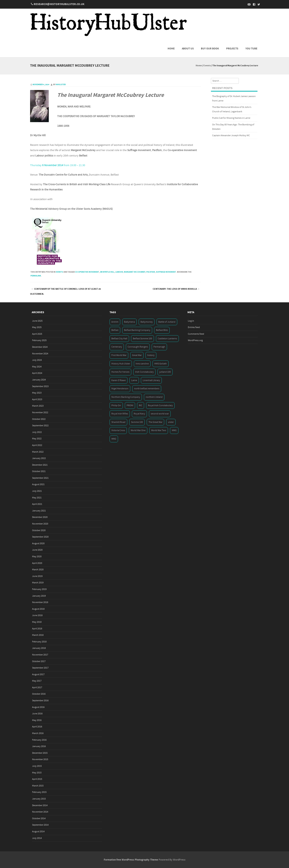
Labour (119, 272)
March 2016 (38, 733)
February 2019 (39, 589)
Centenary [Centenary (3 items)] (117, 347)
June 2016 (37, 714)
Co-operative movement (87, 272)
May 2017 (37, 681)
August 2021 (38, 484)
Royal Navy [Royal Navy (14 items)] (139, 414)
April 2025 (37, 334)
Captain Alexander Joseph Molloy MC (231, 135)
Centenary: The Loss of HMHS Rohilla (176, 289)
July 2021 (37, 491)
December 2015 (40, 753)
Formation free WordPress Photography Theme (131, 860)
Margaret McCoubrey (135, 272)
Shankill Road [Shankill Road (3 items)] (118, 422)
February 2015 (39, 792)
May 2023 (37, 393)
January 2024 (39, 380)
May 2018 (37, 622)
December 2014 (40, 805)
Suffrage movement (166, 272)
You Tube (251, 49)
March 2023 (38, 406)
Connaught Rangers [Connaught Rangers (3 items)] (138, 347)
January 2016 (39, 746)
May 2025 (37, 327)
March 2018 (38, 635)
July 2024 (37, 360)
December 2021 (40, 465)
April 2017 (37, 688)
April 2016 (37, 727)
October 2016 (39, 694)
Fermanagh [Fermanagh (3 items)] (159, 347)
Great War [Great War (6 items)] (137, 355)
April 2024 (37, 373)
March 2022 (38, 452)
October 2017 (39, 661)
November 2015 (40, 759)
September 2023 (40, 386)
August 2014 (38, 832)
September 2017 (40, 668)
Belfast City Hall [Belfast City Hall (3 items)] (119, 339)
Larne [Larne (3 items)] (134, 380)
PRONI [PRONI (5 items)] (130, 405)
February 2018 (39, 642)
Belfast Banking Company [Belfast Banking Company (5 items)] (137, 330)
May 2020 (37, 557)
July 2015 (37, 766)
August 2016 (38, 707)
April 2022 (37, 445)
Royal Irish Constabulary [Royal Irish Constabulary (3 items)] (160, 405)
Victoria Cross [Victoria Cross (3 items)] (118, 430)
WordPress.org (195, 340)
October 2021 (39, 471)
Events (207, 66)
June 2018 (37, 615)
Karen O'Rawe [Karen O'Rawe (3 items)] (119, 380)
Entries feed (194, 327)
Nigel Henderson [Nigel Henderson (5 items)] (120, 389)
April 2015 (37, 779)
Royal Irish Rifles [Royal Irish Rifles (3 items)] (120, 414)
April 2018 (37, 629)
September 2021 (40, 478)
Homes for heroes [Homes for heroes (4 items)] (120, 372)
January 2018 (39, 648)
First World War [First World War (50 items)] (119, 355)
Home (171, 49)
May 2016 (37, 720)
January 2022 (39, 458)
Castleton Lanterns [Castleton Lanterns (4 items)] (167, 339)
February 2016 (39, 740)
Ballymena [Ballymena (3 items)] (129, 322)
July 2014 (37, 838)
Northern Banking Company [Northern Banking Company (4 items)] (126, 397)
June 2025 (37, 321)
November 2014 (40, 812)
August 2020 (38, 543)
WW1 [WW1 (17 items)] (174, 430)
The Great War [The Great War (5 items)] (155, 422)
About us (188, 49)
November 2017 (40, 655)
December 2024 (40, 347)
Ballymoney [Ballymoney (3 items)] (147, 322)
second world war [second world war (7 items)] (160, 414)
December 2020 (40, 517)
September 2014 (40, 825)
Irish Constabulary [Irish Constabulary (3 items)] (144, 372)
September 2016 (40, 701)
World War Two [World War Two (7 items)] (159, 430)
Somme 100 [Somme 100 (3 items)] (137, 422)
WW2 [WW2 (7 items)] (114, 439)
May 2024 (37, 367)
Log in (191, 321)
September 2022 (40, 426)
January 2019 (39, 596)
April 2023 (37, 399)
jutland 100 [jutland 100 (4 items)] (165, 372)
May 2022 (37, 439)
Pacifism (151, 272)
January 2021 (39, 511)
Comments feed (196, 334)
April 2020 (37, 563)
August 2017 (38, 674)
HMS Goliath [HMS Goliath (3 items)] (161, 364)
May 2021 (37, 498)
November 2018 (40, 602)
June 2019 (37, 576)
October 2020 (39, 530)
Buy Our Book (210, 49)
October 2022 (39, 419)
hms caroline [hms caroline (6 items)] (142, 364)
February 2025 (39, 340)
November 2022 (40, 413)
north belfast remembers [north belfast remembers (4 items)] (147, 389)
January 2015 (39, 799)
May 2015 (37, 773)
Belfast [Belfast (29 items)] (115, 330)
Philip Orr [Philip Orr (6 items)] (116, 405)
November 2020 (40, 524)
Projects (232, 49)
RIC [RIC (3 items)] (141, 405)
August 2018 (38, 609)
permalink (36, 276)
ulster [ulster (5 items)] (171, 422)
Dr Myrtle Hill (107, 272)
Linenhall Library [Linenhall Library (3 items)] (151, 380)
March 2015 (38, 786)
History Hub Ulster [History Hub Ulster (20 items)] (121, 364)
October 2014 (39, 818)
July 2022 (37, 432)
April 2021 (37, 504)
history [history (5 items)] (151, 355)
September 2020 (40, 537)
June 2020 (37, 550)
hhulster (61, 85)
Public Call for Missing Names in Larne (231, 118)
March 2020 (38, 570)
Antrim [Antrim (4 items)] (115, 322)
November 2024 (40, 354)
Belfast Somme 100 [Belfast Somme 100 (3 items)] (142, 339)
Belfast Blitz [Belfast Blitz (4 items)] (162, 330)
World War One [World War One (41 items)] (138, 430)
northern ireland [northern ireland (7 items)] (154, 397)
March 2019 (38, 583)
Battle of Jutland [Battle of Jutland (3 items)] (167, 322)
